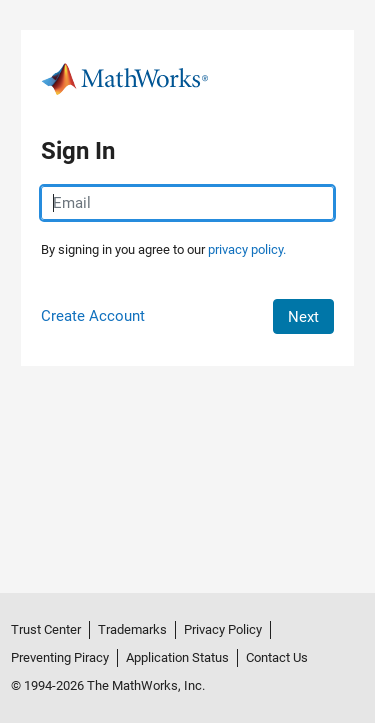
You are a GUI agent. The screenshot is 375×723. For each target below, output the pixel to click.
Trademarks (132, 629)
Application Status (177, 657)
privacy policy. (247, 249)
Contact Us (277, 657)
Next (303, 317)
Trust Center (46, 629)
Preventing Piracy (60, 657)
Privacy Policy (223, 629)
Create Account (93, 316)
